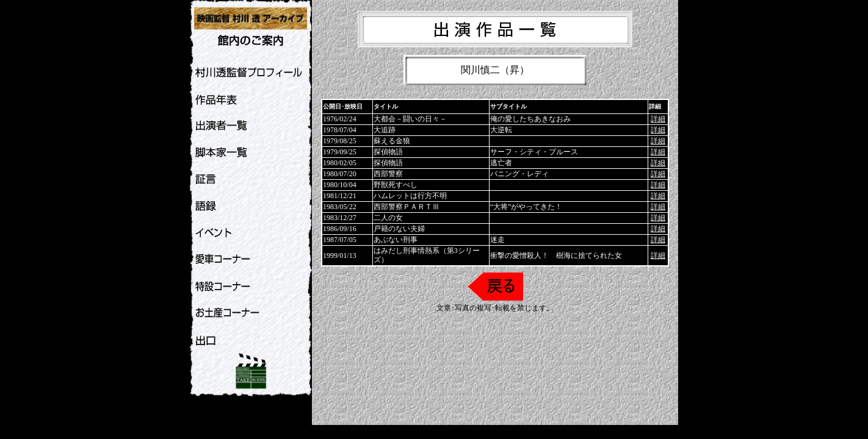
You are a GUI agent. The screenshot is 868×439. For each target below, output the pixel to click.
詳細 (658, 119)
